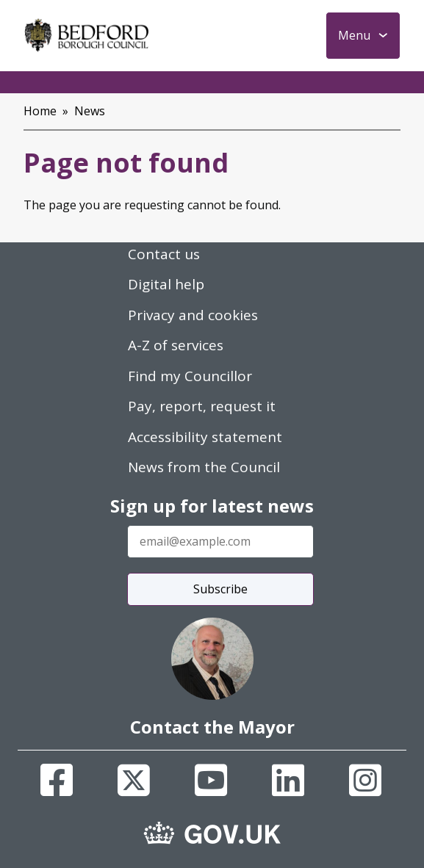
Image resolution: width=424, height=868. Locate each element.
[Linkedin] (288, 780)
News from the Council (204, 467)
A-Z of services (176, 345)
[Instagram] (365, 780)
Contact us (164, 254)
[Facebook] (57, 780)
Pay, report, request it (202, 406)
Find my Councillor (190, 376)
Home (40, 111)
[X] (134, 780)
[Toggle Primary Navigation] (363, 36)
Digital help (166, 284)
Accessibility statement (205, 437)
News (90, 111)
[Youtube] (211, 780)
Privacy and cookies (193, 315)
